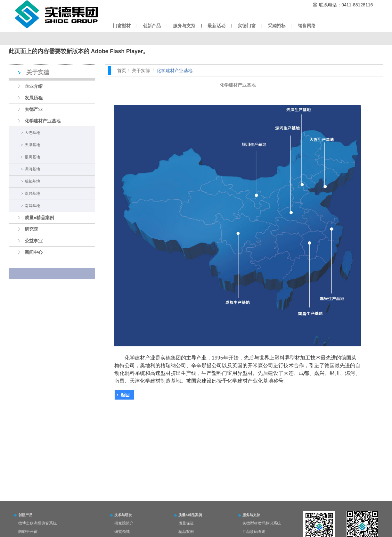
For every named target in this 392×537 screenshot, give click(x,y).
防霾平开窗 (28, 532)
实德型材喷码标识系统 (262, 523)
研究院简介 (124, 523)
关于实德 (141, 70)
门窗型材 (122, 26)
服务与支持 (184, 26)
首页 (122, 70)
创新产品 (152, 26)
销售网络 (307, 26)
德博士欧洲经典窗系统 (37, 523)
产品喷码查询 (254, 532)
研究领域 (122, 532)
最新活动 (216, 26)
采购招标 (277, 26)
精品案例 (186, 532)
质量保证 (186, 523)
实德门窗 (247, 26)
